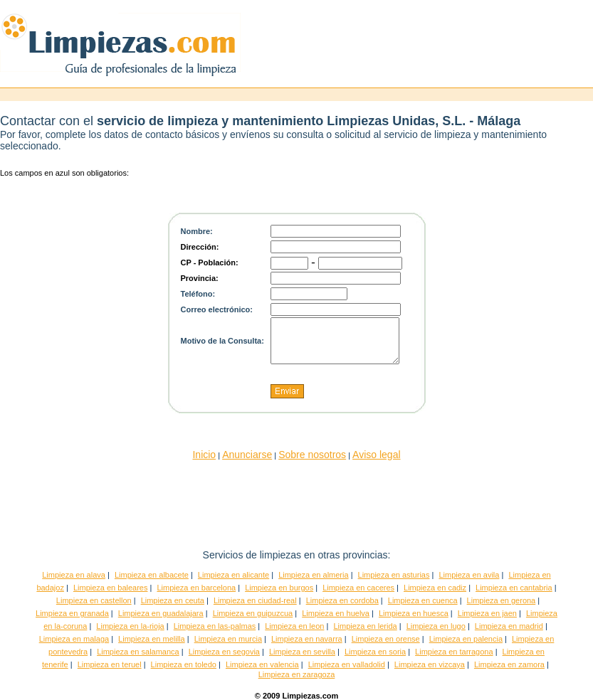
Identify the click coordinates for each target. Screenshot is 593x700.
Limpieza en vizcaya (430, 664)
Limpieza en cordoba (342, 600)
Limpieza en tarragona (454, 652)
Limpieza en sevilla (302, 652)
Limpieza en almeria (313, 575)
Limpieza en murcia (228, 639)
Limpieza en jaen (487, 613)
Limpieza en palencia (466, 639)
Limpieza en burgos (279, 588)
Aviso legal (376, 455)
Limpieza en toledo (184, 664)
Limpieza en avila (469, 575)
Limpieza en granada (72, 613)
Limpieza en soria (375, 652)
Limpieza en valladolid (347, 664)
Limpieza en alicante (233, 575)
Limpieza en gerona (502, 600)
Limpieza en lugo (436, 626)
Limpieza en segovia (224, 652)
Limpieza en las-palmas (215, 626)
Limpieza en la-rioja (130, 626)
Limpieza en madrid (509, 626)
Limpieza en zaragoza (297, 674)
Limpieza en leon (294, 626)
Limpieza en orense (386, 639)
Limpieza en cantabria (514, 588)
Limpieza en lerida (365, 626)
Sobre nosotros (312, 455)
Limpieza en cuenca (423, 600)
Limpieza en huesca (414, 613)
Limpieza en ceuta (173, 600)
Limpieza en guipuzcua (253, 613)
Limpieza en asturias (394, 575)
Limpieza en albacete (152, 575)
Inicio (204, 455)
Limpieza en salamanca (138, 652)
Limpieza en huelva (336, 613)
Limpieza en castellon (94, 600)
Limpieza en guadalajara (161, 613)
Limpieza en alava (74, 575)
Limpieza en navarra (307, 639)
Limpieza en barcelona (196, 588)
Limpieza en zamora (509, 664)
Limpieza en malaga (74, 639)
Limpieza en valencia (262, 664)
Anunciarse (247, 455)
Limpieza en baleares (111, 588)
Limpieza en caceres (358, 588)
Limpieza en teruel (110, 664)
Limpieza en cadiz (435, 588)
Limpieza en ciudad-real (255, 600)
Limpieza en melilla (152, 639)
